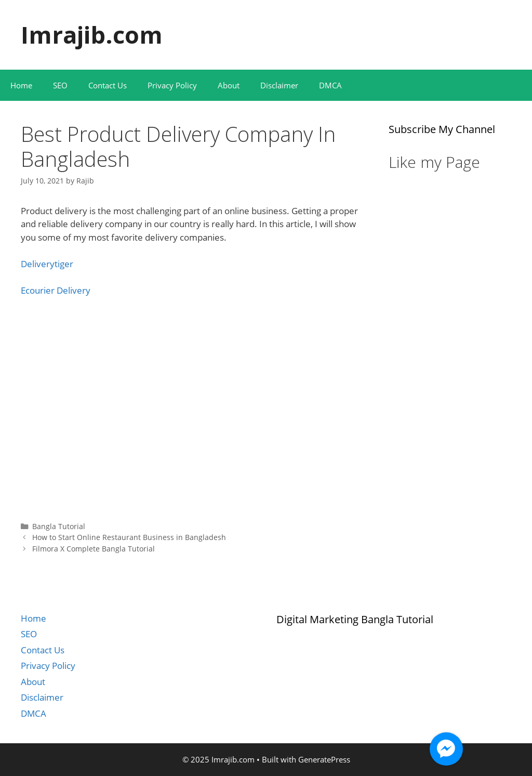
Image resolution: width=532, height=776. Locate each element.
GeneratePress (324, 759)
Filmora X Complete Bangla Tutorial (94, 549)
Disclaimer (279, 85)
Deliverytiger (47, 264)
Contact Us (108, 85)
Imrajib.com (92, 35)
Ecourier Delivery (56, 290)
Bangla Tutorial (59, 526)
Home (21, 85)
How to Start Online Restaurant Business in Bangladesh (129, 537)
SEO (60, 85)
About (229, 85)
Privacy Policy (172, 85)
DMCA (330, 85)
